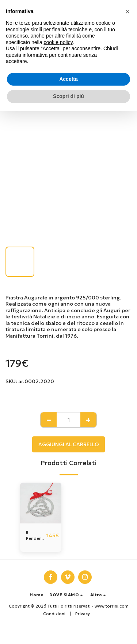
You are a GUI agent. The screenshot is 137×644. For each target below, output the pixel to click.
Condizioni (54, 614)
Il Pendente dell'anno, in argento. (36, 536)
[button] (67, 595)
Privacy (83, 614)
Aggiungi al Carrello (69, 444)
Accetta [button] (68, 79)
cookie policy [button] (58, 42)
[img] (41, 503)
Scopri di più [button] (68, 96)
